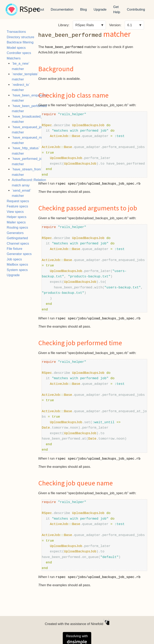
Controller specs (19, 53)
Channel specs (18, 243)
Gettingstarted (17, 238)
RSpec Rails (85, 25)
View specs (15, 212)
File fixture (15, 249)
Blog (83, 9)
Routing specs (17, 227)
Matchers (14, 58)
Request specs (18, 201)
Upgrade (100, 9)
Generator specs (19, 254)
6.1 (130, 25)
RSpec (30, 10)
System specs (17, 270)
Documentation (62, 9)
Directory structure (21, 37)
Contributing (136, 9)
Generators (15, 233)
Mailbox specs (17, 264)
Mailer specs (16, 222)
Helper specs (17, 217)
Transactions (16, 32)
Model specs (16, 48)
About (40, 9)
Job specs (14, 259)
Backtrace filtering (20, 42)
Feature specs (17, 206)
